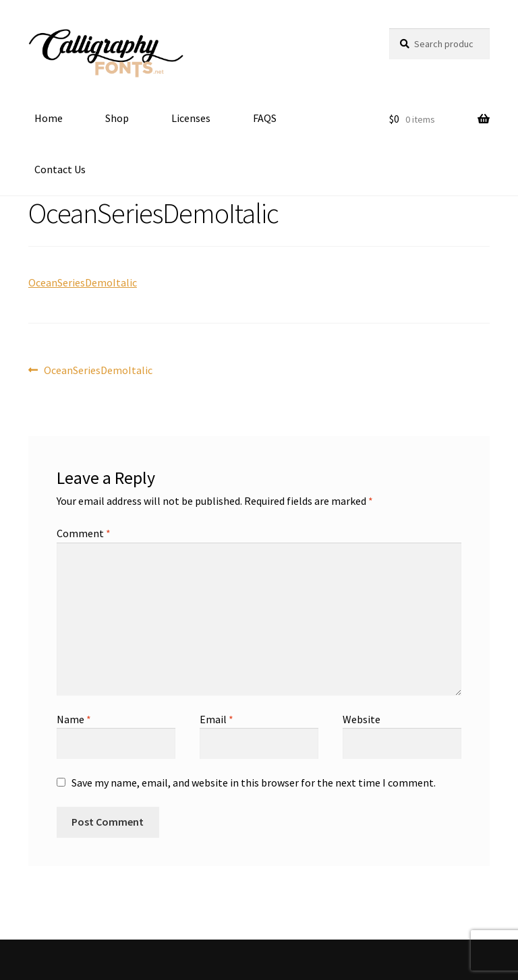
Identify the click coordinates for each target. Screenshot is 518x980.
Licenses (191, 118)
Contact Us (60, 169)
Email (217, 719)
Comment (84, 533)
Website (362, 719)
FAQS (265, 118)
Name (74, 719)
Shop (117, 118)
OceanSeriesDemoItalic (83, 282)
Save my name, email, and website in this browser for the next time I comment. (254, 783)
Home (49, 118)
